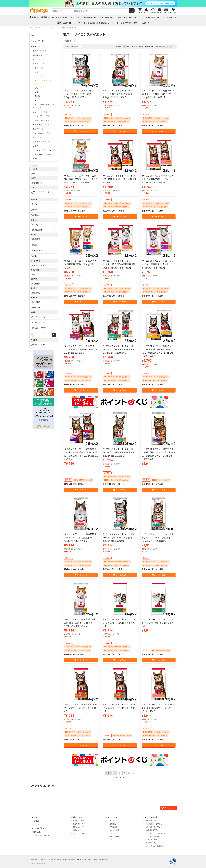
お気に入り (113, 833)
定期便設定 (113, 827)
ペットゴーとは (78, 821)
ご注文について (78, 824)
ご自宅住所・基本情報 (154, 824)
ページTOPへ (168, 808)
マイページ (112, 817)
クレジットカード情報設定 (156, 833)
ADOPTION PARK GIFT (127, 18)
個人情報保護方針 (102, 859)
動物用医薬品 (111, 18)
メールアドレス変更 (153, 827)
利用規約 (43, 859)
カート (112, 821)
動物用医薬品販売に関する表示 (81, 859)
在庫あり (69, 41)
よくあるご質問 (171, 17)
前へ (109, 773)
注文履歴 (113, 824)
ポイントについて (79, 833)
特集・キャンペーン (60, 18)
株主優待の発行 (152, 843)
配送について (77, 830)
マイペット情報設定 (153, 836)
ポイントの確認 (152, 840)
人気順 (141, 47)
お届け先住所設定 (153, 830)
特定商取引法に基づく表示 (58, 859)
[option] (103, 3)
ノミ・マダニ (76, 18)
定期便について (78, 827)
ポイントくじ (114, 840)
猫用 (33, 35)
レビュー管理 (114, 830)
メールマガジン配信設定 (155, 846)
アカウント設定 (151, 817)
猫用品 (44, 17)
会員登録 (35, 821)
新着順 (147, 47)
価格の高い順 (167, 47)
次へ (130, 773)
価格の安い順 (156, 47)
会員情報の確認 (152, 821)
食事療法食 (88, 18)
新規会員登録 (151, 17)
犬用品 (33, 17)
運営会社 (34, 859)
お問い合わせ (37, 832)
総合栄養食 (99, 18)
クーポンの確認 (115, 836)
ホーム (34, 817)
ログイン (160, 17)
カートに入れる (81, 131)
